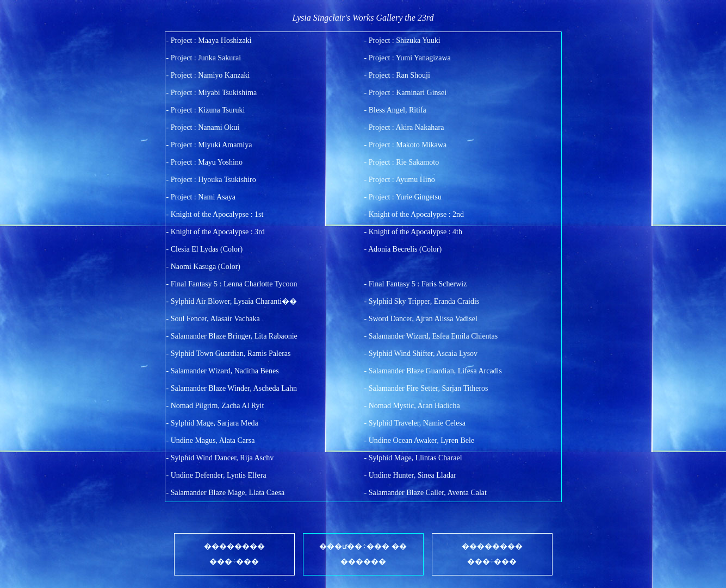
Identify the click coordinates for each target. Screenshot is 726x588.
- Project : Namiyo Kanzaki (208, 75)
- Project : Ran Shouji (397, 75)
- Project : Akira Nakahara (404, 127)
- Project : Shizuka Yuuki (402, 40)
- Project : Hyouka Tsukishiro (211, 180)
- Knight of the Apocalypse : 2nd (414, 214)
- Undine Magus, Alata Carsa (211, 440)
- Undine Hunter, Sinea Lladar (410, 475)
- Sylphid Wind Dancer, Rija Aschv (220, 458)
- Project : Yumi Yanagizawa (408, 58)
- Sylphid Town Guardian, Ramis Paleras (229, 354)
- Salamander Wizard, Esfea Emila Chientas (431, 336)
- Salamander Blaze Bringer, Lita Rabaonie (232, 336)
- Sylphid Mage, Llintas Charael (413, 458)
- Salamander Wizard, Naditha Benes (223, 371)
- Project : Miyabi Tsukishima (212, 93)
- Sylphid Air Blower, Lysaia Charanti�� (232, 301)
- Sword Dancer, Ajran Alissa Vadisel (421, 319)
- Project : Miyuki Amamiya (209, 145)
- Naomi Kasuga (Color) (203, 267)
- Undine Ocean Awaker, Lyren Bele (420, 440)
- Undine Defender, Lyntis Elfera (216, 475)
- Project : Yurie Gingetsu (403, 197)
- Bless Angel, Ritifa (395, 110)
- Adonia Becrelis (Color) (403, 249)
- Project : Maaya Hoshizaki (209, 40)
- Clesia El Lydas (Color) (205, 249)
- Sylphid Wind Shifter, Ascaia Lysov (421, 354)
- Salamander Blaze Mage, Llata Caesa (226, 493)
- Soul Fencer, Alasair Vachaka (213, 319)
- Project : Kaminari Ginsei (406, 93)
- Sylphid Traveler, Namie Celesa (415, 423)
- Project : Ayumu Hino (400, 180)
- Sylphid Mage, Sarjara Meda (212, 423)
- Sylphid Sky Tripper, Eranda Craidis (422, 301)
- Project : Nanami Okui (203, 127)
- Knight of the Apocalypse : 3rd (216, 232)
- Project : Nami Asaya (201, 197)
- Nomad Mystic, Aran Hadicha (412, 406)
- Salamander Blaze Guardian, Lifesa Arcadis (433, 371)
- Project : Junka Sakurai (204, 58)
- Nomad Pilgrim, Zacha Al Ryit (215, 406)
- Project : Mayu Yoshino (204, 162)
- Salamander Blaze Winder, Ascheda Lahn (232, 388)
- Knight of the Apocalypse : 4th (413, 232)
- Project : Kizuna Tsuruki (206, 110)
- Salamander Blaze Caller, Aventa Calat (426, 493)
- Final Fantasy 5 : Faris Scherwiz (416, 284)
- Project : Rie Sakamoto (402, 162)
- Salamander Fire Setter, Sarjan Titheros (426, 388)
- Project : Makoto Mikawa (406, 145)
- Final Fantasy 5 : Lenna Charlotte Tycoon (232, 284)
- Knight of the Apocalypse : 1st (215, 214)
